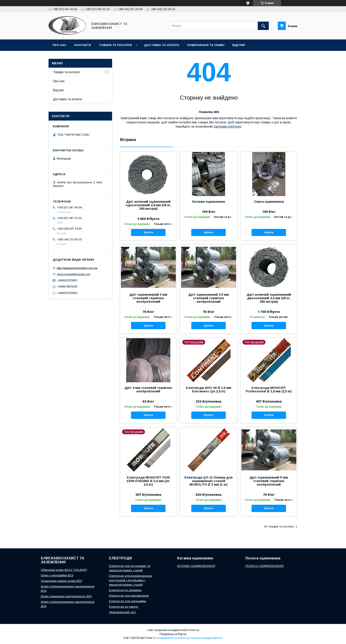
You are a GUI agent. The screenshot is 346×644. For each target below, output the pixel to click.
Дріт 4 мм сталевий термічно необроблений (148, 390)
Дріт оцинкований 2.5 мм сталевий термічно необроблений (209, 298)
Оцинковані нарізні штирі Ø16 (61, 581)
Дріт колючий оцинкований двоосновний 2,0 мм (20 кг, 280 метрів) (269, 298)
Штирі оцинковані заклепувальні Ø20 (66, 596)
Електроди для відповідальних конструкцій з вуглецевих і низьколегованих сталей (131, 580)
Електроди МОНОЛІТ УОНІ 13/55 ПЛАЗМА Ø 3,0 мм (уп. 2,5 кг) (148, 481)
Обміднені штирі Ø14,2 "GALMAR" (64, 570)
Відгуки (239, 45)
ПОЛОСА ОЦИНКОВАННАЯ (264, 566)
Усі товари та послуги (279, 526)
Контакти (83, 45)
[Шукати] (263, 26)
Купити (148, 232)
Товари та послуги (115, 45)
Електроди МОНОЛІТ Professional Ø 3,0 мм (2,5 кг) (269, 390)
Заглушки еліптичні (227, 126)
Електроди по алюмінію (125, 590)
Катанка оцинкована (209, 202)
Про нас (59, 45)
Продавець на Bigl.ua (173, 634)
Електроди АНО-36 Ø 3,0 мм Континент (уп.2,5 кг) (209, 390)
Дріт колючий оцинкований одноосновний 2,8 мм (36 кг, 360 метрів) (148, 205)
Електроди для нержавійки (128, 601)
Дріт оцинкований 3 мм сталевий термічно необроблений (148, 298)
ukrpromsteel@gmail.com (74, 274)
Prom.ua (194, 630)
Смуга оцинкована (269, 202)
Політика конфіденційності (206, 638)
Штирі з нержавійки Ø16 (57, 575)
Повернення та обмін (206, 45)
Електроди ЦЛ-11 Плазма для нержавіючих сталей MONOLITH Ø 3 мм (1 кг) (209, 481)
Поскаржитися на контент (171, 638)
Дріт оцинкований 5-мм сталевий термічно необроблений (269, 481)
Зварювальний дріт (122, 612)
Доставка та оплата (162, 45)
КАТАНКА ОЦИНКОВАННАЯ (196, 566)
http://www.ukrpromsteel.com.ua (77, 268)
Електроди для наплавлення (129, 596)
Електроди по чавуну (124, 607)
